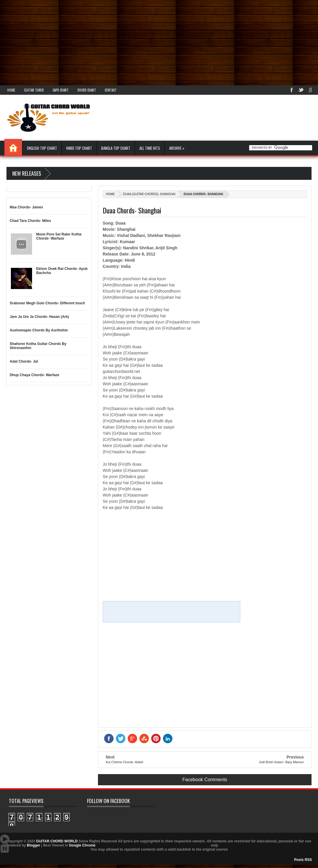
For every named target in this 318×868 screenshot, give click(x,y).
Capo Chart (61, 90)
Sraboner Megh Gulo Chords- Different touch (47, 303)
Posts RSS (303, 860)
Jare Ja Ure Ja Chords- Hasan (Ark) (39, 317)
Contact (111, 90)
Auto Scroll (5, 839)
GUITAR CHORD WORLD (118, 815)
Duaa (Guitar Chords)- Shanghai (149, 194)
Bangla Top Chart (116, 148)
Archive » (177, 148)
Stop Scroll (5, 849)
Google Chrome (82, 845)
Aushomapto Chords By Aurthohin (39, 330)
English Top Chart (42, 148)
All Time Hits (150, 148)
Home (11, 90)
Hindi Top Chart (79, 148)
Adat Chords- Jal (24, 361)
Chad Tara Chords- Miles (30, 221)
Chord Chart (87, 90)
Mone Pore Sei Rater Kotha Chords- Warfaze (59, 236)
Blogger (33, 845)
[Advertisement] (159, 41)
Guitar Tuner (34, 90)
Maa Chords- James (26, 207)
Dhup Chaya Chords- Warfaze (34, 375)
